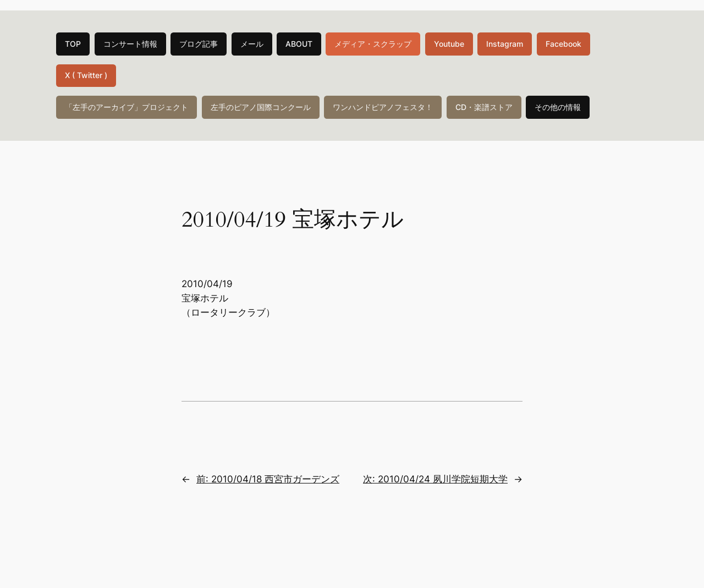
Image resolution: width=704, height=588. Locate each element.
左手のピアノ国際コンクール (261, 107)
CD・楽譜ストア (484, 107)
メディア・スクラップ (373, 44)
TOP (73, 44)
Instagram (505, 44)
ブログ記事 (199, 44)
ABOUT (299, 44)
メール (252, 44)
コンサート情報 (130, 44)
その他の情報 (558, 107)
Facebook (563, 44)
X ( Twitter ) (86, 75)
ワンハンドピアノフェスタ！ (383, 107)
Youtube (449, 44)
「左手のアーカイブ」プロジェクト (127, 107)
